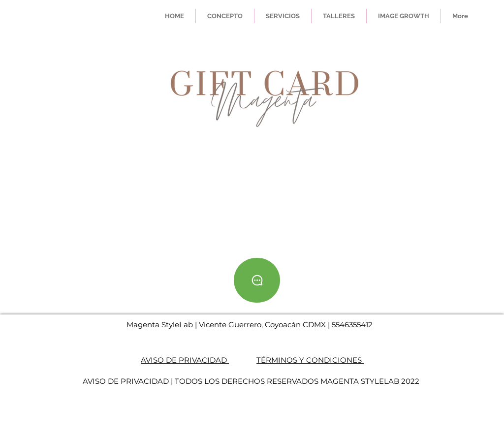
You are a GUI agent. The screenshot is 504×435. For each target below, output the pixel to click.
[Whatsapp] (257, 280)
